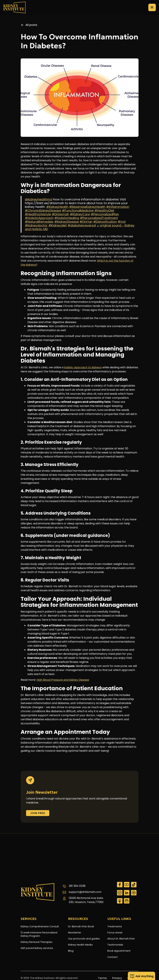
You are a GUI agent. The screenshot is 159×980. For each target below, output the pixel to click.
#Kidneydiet (58, 225)
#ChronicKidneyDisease (43, 211)
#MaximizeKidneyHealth (87, 207)
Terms (102, 978)
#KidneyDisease (67, 222)
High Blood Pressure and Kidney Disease (63, 680)
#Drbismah (60, 214)
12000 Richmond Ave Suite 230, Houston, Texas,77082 (86, 900)
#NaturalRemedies (39, 222)
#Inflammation (118, 207)
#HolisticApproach (39, 218)
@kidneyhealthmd (39, 199)
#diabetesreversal (82, 225)
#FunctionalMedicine (78, 211)
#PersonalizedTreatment (99, 218)
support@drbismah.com (85, 892)
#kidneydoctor (36, 225)
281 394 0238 (77, 886)
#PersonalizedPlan (105, 214)
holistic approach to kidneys (83, 367)
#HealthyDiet (104, 211)
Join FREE (38, 813)
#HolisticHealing (67, 218)
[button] (152, 7)
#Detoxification (105, 222)
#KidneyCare (80, 214)
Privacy (117, 978)
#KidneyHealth (57, 207)
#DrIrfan (86, 222)
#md (122, 222)
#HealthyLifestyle (38, 214)
